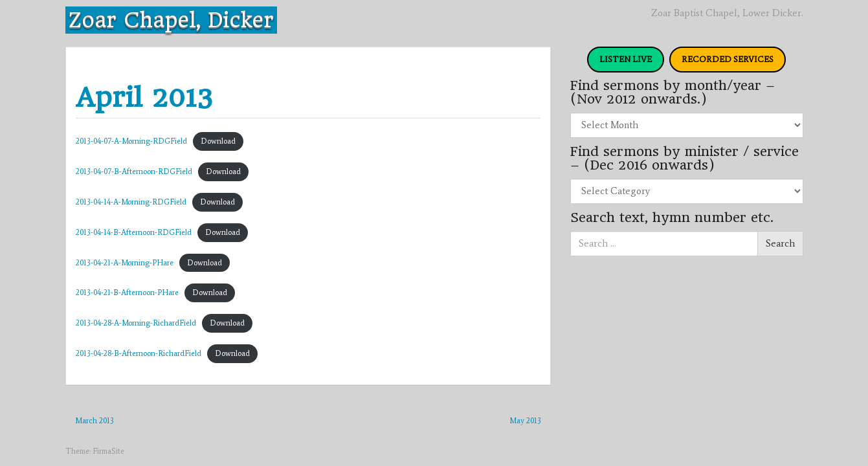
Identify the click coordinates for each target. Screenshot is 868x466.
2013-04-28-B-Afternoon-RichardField (139, 353)
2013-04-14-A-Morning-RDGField (131, 202)
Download (218, 141)
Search (780, 243)
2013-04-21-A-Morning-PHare (125, 263)
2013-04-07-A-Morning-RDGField (131, 141)
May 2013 (525, 421)
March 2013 (95, 421)
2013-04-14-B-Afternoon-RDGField (134, 232)
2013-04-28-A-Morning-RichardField (136, 323)
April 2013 (144, 97)
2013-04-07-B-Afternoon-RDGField (134, 172)
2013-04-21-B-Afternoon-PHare (127, 293)
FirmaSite (108, 451)
